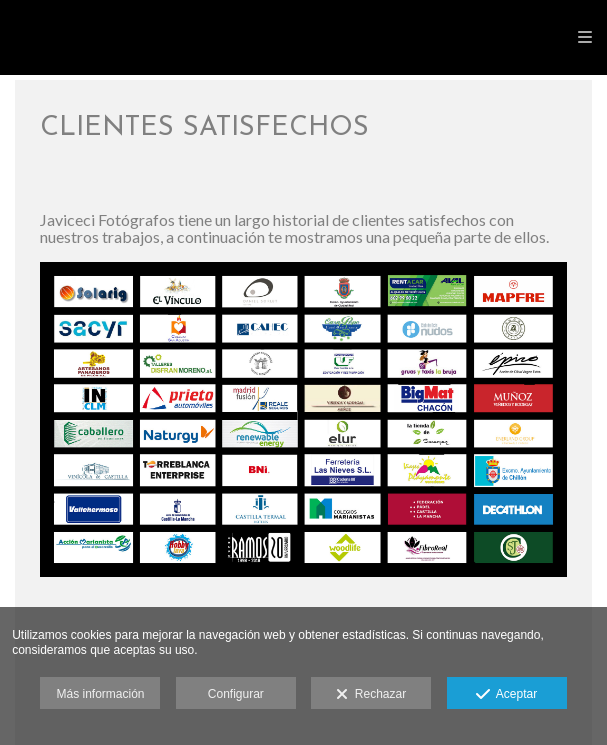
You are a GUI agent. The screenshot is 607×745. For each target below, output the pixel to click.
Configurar (236, 694)
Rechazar (371, 695)
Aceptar (506, 695)
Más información (100, 694)
